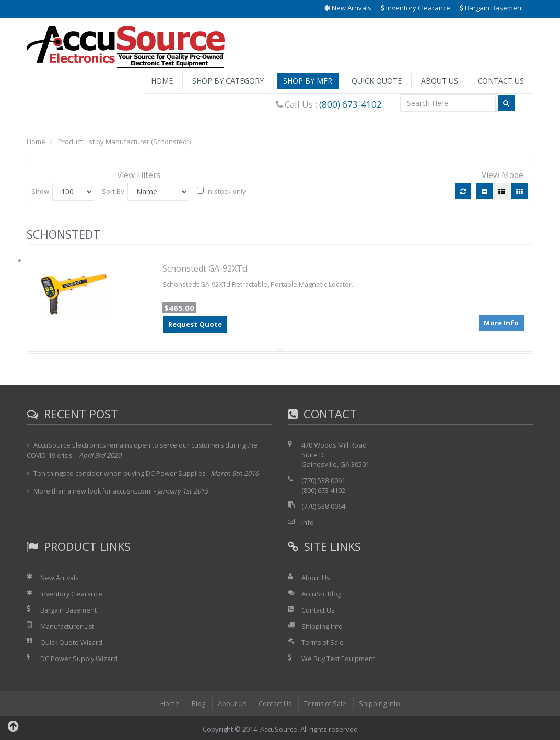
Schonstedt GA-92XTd (205, 268)
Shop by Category (228, 81)
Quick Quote (377, 81)
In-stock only (221, 191)
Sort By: (114, 191)
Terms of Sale (323, 641)
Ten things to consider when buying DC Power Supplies (120, 473)
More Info (501, 322)
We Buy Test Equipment (339, 657)
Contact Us (501, 81)
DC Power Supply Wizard (79, 657)
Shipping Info (322, 626)
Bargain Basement (492, 8)
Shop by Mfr (308, 81)
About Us (440, 81)
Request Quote (195, 324)
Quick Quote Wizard (72, 641)
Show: (41, 191)
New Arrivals (348, 8)
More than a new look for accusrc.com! (94, 491)
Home (162, 81)
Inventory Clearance (416, 8)
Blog (196, 702)
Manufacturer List (68, 626)
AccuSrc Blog (321, 593)
